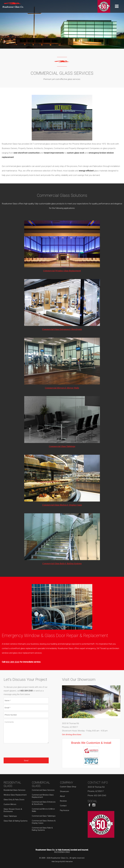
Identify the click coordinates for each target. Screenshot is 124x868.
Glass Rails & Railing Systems (16, 821)
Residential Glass (12, 784)
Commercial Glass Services (43, 790)
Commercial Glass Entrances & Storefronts (62, 329)
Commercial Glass (41, 784)
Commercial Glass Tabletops (62, 446)
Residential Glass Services (14, 790)
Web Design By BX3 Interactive (62, 861)
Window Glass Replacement (15, 795)
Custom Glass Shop (68, 787)
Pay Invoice (65, 810)
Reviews (63, 801)
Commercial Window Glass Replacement (62, 271)
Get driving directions (72, 734)
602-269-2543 (13, 662)
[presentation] (22, 750)
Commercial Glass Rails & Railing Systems (62, 564)
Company (67, 783)
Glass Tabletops (10, 816)
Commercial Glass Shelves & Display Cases (62, 505)
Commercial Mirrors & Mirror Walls (62, 388)
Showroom (64, 791)
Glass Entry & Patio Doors (14, 800)
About (62, 796)
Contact (63, 806)
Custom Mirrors (10, 804)
